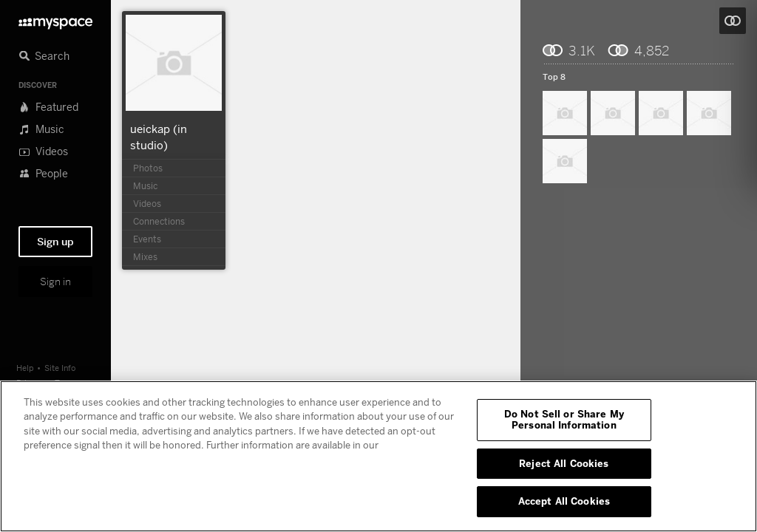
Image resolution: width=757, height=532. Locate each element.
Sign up (55, 242)
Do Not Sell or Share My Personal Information (564, 420)
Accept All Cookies (564, 501)
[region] (378, 456)
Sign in (55, 282)
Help (25, 368)
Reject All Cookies (564, 463)
